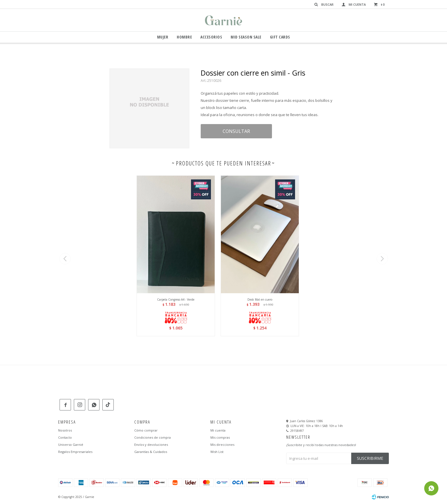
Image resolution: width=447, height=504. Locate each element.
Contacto (65, 437)
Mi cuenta (218, 430)
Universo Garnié (71, 445)
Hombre (184, 37)
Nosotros (65, 430)
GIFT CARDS (280, 37)
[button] (382, 259)
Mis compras (220, 437)
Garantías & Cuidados (151, 452)
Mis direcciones (222, 445)
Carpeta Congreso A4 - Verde (176, 299)
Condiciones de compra (153, 437)
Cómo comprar (146, 430)
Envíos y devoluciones (151, 445)
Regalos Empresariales (75, 452)
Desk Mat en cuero (260, 299)
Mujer (163, 37)
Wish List (217, 452)
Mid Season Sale (246, 37)
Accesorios (211, 37)
